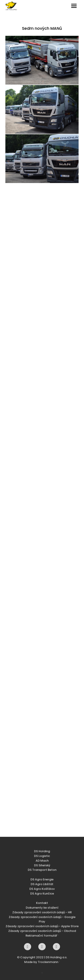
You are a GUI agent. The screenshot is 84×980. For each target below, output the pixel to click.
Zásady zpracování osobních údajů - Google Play (42, 921)
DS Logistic (42, 857)
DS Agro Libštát (42, 886)
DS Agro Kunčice (42, 895)
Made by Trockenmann (41, 964)
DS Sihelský (42, 867)
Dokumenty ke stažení (42, 909)
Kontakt (42, 905)
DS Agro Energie (42, 881)
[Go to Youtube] (56, 948)
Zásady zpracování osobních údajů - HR (42, 914)
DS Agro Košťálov (42, 890)
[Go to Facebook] (28, 948)
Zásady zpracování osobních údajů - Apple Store (42, 928)
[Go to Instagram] (42, 948)
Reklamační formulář (41, 937)
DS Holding (42, 853)
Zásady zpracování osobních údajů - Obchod (42, 932)
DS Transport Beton (42, 872)
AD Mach (42, 862)
